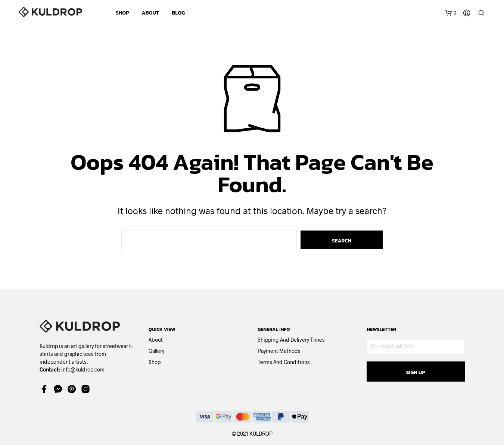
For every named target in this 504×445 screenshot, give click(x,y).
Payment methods (279, 351)
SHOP (122, 13)
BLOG (178, 13)
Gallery (156, 351)
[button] (451, 13)
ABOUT (151, 13)
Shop (155, 362)
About (156, 340)
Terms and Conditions (284, 362)
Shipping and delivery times (291, 340)
